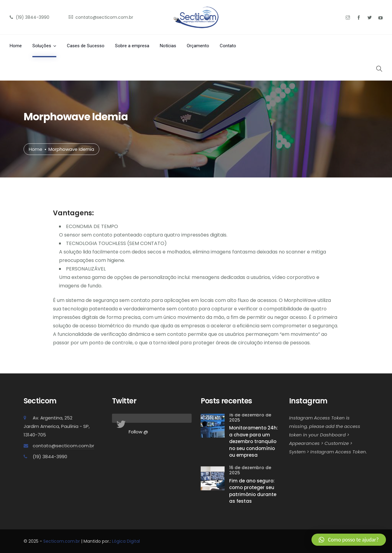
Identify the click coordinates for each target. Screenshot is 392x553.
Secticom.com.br (62, 541)
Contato (228, 46)
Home (16, 46)
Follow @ (138, 432)
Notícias (168, 46)
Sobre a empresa (132, 46)
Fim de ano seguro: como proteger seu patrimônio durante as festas (253, 491)
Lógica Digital (126, 541)
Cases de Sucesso (86, 46)
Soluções (42, 46)
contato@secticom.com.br (63, 446)
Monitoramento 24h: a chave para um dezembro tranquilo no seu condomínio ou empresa (254, 441)
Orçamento (198, 46)
